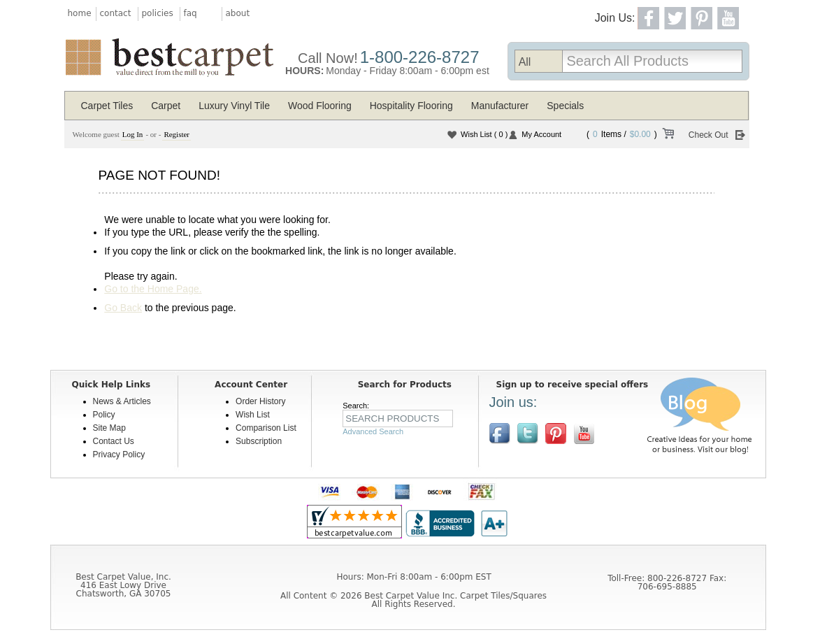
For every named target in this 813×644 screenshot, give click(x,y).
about (238, 13)
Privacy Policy (119, 455)
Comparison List (266, 428)
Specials (565, 106)
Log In (133, 134)
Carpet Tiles (107, 106)
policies (158, 13)
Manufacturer (500, 106)
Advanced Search (373, 431)
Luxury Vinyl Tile (234, 106)
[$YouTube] (584, 434)
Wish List (484, 134)
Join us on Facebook (500, 434)
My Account (541, 134)
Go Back (123, 308)
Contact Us (114, 441)
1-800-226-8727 (420, 57)
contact (116, 13)
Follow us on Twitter (528, 434)
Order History (260, 401)
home (80, 13)
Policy (104, 415)
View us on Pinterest (556, 434)
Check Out (708, 135)
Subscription (259, 441)
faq (190, 13)
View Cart (668, 136)
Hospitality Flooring (411, 106)
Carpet (166, 106)
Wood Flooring (320, 106)
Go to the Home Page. (153, 289)
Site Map (109, 428)
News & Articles (122, 401)
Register (177, 134)
